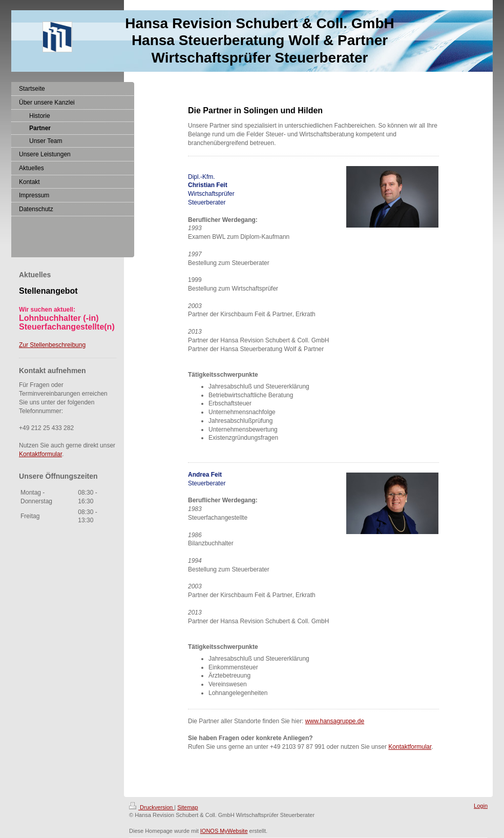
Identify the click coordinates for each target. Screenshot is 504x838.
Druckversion (152, 807)
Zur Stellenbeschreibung (52, 345)
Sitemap (187, 807)
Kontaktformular (410, 747)
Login (481, 806)
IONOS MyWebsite (224, 831)
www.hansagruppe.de (335, 721)
